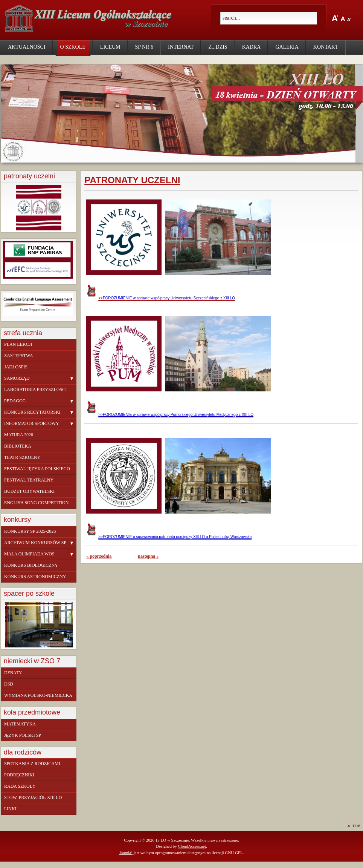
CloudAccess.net (192, 846)
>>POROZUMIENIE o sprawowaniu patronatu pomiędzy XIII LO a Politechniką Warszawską (169, 537)
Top (356, 826)
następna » (148, 556)
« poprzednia (99, 556)
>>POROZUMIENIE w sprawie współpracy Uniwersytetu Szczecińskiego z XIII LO (161, 298)
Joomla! (126, 853)
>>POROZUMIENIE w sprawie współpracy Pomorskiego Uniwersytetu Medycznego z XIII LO (170, 415)
